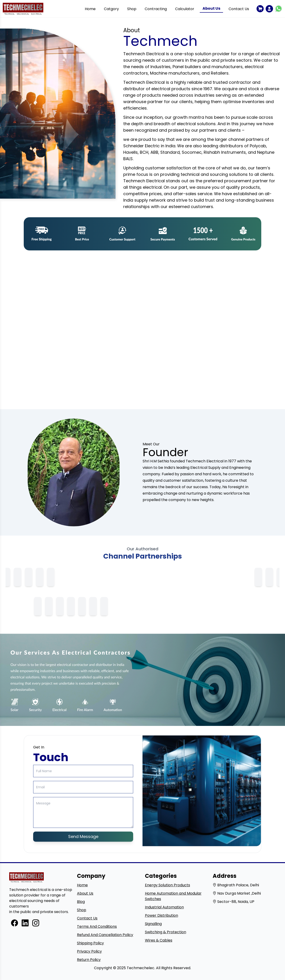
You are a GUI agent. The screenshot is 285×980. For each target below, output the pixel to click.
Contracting (156, 9)
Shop (132, 9)
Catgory (111, 9)
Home (90, 9)
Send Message (83, 836)
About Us (211, 8)
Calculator (185, 9)
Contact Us (239, 9)
